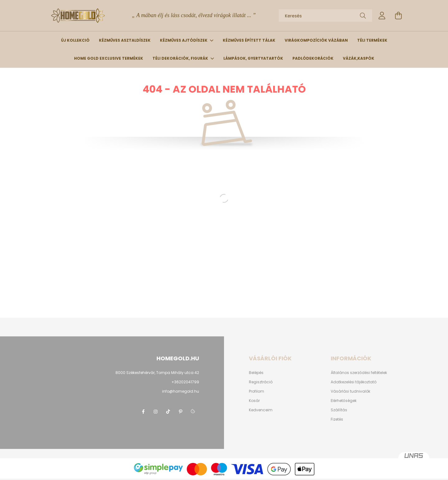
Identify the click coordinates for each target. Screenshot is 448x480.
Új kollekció (75, 40)
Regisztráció (261, 382)
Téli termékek (372, 40)
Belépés (256, 373)
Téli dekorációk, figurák (181, 58)
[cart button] (398, 16)
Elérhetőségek (344, 401)
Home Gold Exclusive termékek (109, 58)
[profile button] (382, 16)
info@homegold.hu (181, 391)
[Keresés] (325, 16)
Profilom (257, 391)
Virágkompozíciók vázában (316, 40)
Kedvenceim (261, 410)
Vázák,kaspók (359, 58)
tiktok (168, 412)
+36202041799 (185, 382)
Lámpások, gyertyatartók (253, 58)
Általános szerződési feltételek (359, 373)
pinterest (180, 412)
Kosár (254, 401)
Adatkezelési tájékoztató (354, 382)
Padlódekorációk (313, 58)
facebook (143, 412)
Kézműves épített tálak (249, 40)
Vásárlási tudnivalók (350, 391)
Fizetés (337, 419)
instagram (156, 412)
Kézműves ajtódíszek (184, 40)
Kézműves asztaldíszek (125, 40)
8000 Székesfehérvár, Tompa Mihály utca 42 (157, 373)
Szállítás (339, 410)
